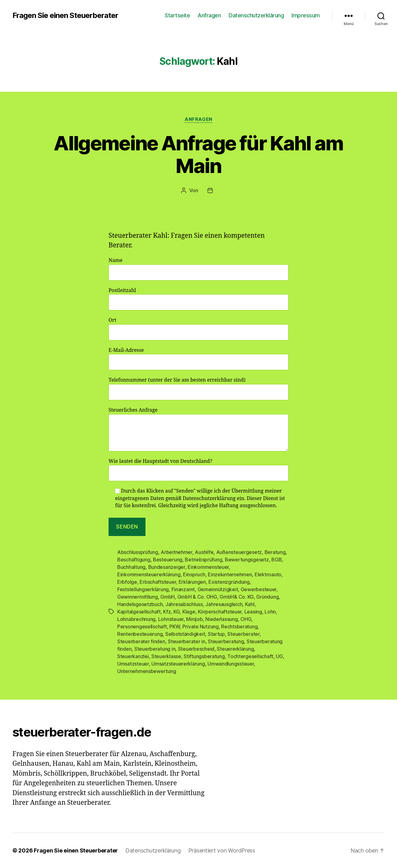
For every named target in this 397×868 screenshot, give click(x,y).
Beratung (275, 552)
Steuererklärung (235, 649)
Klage (189, 612)
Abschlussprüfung (138, 552)
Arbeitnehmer (176, 552)
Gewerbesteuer (259, 589)
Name (198, 269)
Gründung (267, 597)
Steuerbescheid (196, 649)
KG (176, 612)
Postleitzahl (198, 299)
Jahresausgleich (224, 604)
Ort (198, 329)
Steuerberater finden (141, 641)
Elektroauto (268, 574)
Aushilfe (204, 552)
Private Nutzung (201, 627)
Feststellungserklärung (143, 589)
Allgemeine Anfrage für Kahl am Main (198, 154)
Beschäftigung (134, 560)
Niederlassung (222, 619)
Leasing (253, 612)
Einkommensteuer (208, 567)
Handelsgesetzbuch (140, 604)
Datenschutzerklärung (256, 15)
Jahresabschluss (184, 604)
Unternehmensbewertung (147, 671)
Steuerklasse (166, 656)
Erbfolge (127, 582)
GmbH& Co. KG (237, 597)
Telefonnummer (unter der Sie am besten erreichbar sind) (198, 389)
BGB (277, 560)
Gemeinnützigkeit (218, 589)
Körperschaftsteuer (220, 612)
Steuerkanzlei (133, 656)
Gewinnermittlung (138, 597)
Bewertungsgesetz (247, 560)
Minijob (194, 619)
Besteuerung (168, 560)
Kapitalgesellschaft (139, 612)
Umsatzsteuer (133, 664)
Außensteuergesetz (239, 552)
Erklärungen (192, 582)
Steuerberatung (226, 641)
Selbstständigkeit (185, 634)
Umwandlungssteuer (231, 664)
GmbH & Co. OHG (197, 597)
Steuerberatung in (155, 649)
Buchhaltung (131, 567)
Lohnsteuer (171, 619)
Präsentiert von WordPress (222, 850)
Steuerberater (243, 634)
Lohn (270, 612)
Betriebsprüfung (203, 560)
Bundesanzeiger (167, 567)
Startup (216, 634)
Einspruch (194, 574)
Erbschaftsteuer (158, 582)
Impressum (306, 15)
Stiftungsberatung (204, 656)
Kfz (167, 612)
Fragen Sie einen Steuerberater (65, 15)
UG (279, 656)
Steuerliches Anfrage (198, 429)
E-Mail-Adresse (198, 359)
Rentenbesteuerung (140, 634)
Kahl (250, 604)
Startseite (177, 15)
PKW (174, 627)
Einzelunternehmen (230, 574)
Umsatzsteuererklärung (178, 664)
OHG (246, 619)
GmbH (167, 597)
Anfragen (209, 15)
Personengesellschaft (142, 627)
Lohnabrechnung (136, 619)
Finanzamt (183, 589)
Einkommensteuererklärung (149, 574)
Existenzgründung (229, 582)
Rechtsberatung (239, 627)
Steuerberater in (187, 641)
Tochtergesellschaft (250, 656)
